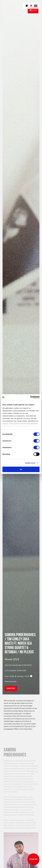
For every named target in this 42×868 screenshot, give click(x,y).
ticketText (11, 689)
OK (21, 469)
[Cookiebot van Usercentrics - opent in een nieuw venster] (30, 397)
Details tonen (30, 463)
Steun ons (33, 859)
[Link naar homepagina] (9, 6)
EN (31, 6)
